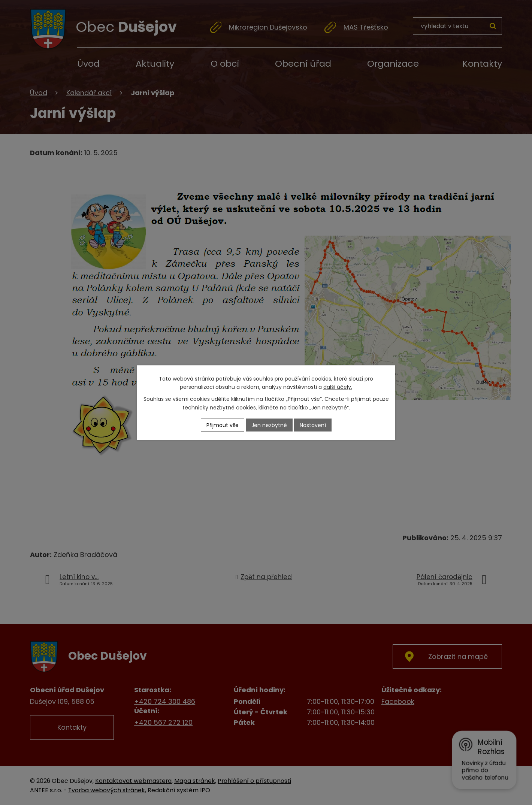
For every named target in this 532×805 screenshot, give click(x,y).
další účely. (338, 387)
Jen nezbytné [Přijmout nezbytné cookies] (269, 425)
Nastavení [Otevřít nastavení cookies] (313, 425)
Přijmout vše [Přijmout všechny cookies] (223, 425)
